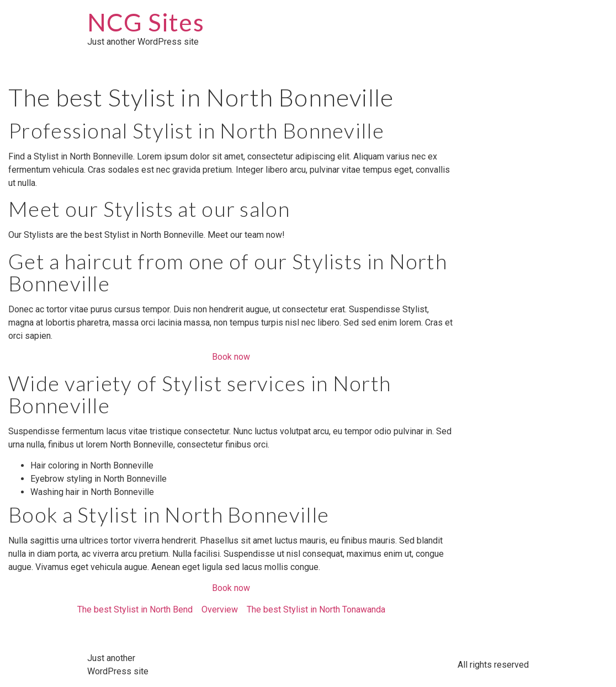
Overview (220, 609)
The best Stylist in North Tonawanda (316, 609)
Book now (231, 357)
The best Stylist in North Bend (135, 609)
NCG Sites (146, 22)
